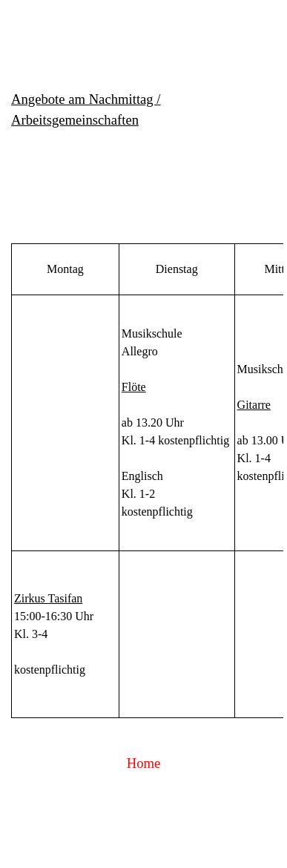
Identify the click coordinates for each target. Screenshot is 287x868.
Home (144, 763)
